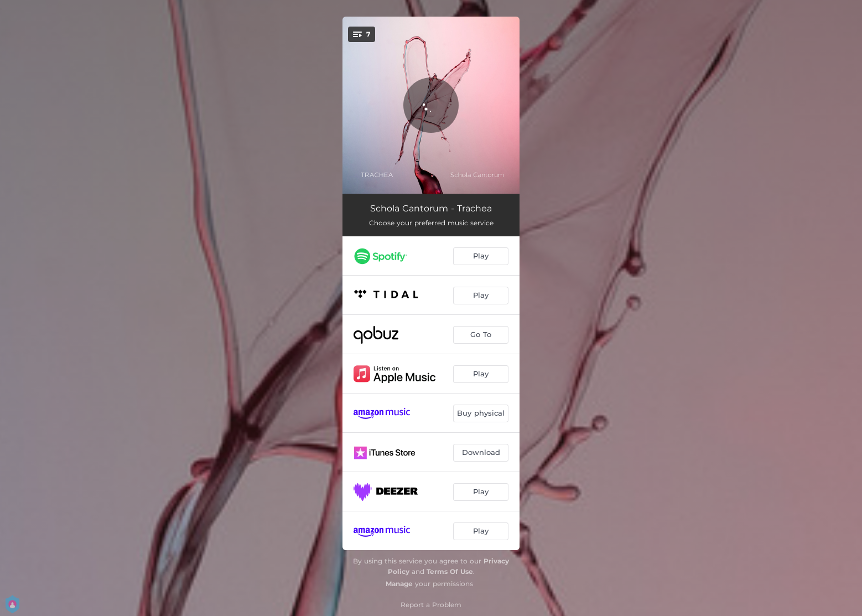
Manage (399, 584)
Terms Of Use (450, 571)
